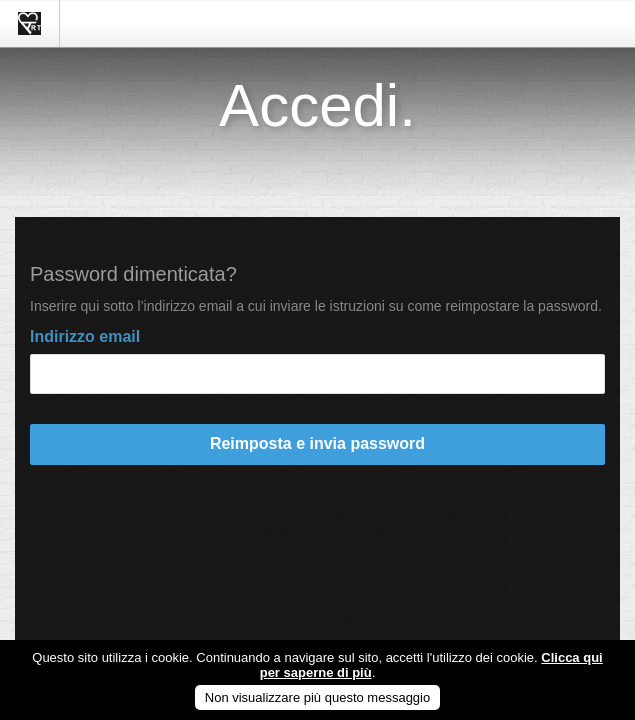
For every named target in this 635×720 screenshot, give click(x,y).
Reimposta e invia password (317, 443)
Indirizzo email (85, 336)
